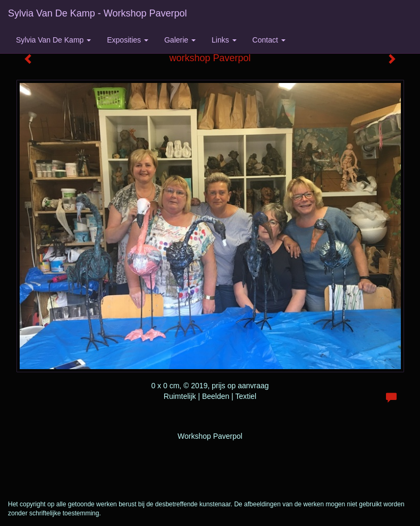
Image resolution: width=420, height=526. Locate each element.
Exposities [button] (128, 40)
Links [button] (224, 40)
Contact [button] (269, 40)
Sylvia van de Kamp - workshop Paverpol (97, 13)
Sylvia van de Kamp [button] (53, 40)
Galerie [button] (180, 40)
